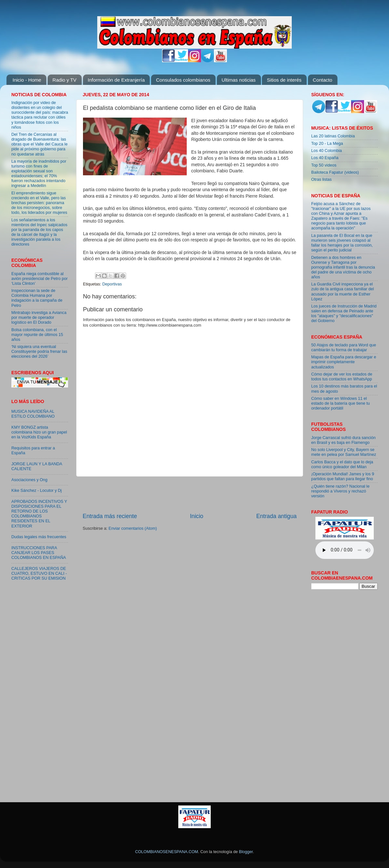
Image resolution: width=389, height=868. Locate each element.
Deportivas (112, 284)
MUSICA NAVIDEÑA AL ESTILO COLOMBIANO (33, 414)
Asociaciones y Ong (29, 480)
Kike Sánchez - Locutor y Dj (36, 491)
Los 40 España (325, 158)
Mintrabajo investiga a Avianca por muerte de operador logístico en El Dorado (39, 318)
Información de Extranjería (116, 80)
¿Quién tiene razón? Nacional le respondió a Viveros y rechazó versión (340, 491)
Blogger (246, 852)
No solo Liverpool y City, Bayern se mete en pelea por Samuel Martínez (344, 452)
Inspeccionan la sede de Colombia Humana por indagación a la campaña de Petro (37, 298)
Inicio (197, 516)
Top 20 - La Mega (327, 144)
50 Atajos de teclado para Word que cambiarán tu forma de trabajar (344, 347)
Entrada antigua (277, 516)
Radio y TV (65, 80)
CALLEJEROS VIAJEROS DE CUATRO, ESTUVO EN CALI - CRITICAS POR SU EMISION (39, 573)
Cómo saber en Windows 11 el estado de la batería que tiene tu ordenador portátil (341, 403)
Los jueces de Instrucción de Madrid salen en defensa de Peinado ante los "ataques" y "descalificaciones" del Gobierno (344, 313)
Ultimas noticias (239, 80)
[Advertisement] (190, 494)
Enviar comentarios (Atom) (133, 528)
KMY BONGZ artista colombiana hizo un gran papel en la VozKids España (39, 432)
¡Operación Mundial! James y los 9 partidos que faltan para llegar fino (343, 476)
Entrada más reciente (110, 516)
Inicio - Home (27, 80)
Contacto (323, 80)
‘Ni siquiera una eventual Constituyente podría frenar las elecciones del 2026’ (39, 352)
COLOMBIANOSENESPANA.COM (167, 852)
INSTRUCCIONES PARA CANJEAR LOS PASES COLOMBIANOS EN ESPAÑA (39, 553)
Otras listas (321, 179)
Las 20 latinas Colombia (333, 136)
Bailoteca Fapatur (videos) (335, 172)
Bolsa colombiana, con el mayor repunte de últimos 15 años (37, 335)
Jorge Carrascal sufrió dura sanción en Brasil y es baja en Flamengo (343, 440)
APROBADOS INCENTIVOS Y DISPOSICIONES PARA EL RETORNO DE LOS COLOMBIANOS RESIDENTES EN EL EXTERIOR (39, 514)
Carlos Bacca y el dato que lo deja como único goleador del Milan (342, 464)
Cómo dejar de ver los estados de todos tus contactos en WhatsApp (342, 377)
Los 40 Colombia (327, 151)
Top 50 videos (324, 165)
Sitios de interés (284, 80)
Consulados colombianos (183, 80)
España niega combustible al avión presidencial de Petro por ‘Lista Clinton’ (40, 279)
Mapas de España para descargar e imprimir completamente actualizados (344, 362)
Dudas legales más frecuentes (39, 537)
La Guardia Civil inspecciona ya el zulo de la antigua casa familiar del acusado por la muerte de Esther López (342, 291)
